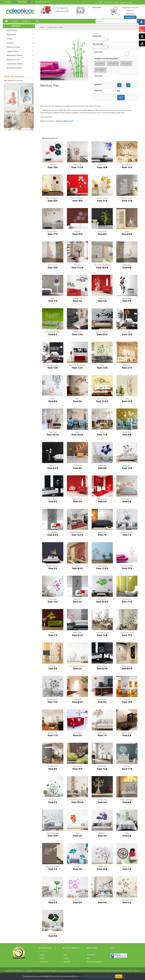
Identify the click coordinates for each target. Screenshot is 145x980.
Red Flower (77, 733)
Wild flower (77, 332)
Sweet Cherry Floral (127, 632)
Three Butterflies (127, 499)
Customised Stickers (15, 64)
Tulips (127, 231)
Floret (77, 900)
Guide (100, 2)
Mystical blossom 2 (77, 532)
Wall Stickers (12, 30)
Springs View (53, 733)
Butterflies (127, 432)
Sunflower (77, 465)
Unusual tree (102, 800)
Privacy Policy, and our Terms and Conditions (96, 976)
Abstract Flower (53, 365)
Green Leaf (77, 699)
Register (123, 2)
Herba (127, 833)
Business (67, 962)
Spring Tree (102, 599)
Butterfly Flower (53, 699)
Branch (102, 900)
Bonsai (53, 632)
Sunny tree (127, 866)
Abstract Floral (127, 165)
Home (42, 955)
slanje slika (97, 7)
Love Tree (127, 766)
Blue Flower (102, 465)
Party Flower (53, 499)
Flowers (53, 165)
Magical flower (127, 666)
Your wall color (98, 44)
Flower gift (77, 165)
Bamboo (53, 666)
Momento (53, 465)
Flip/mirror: (99, 52)
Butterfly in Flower (127, 566)
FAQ (65, 955)
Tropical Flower (77, 499)
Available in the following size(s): (106, 59)
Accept (119, 976)
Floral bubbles (53, 532)
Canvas (9, 39)
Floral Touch (53, 599)
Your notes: (98, 76)
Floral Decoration (53, 766)
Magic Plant (53, 432)
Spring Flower (77, 766)
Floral (102, 432)
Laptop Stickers (13, 51)
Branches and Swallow (77, 800)
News (89, 958)
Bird (77, 399)
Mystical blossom (127, 532)
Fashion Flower (127, 733)
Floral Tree (102, 298)
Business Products (14, 68)
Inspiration (127, 465)
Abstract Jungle (102, 399)
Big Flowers (127, 365)
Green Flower (102, 231)
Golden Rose (127, 265)
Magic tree (102, 866)
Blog (116, 2)
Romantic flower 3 (53, 198)
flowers (77, 231)
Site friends (91, 955)
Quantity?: (98, 84)
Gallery (66, 958)
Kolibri (77, 432)
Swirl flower (102, 165)
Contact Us (109, 2)
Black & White (102, 666)
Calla (127, 399)
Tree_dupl (77, 265)
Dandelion (53, 900)
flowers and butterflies (102, 265)
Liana (53, 399)
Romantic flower (102, 198)
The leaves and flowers (77, 666)
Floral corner (127, 599)
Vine (102, 365)
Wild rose (102, 833)
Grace (77, 566)
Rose (53, 298)
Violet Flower (127, 298)
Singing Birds (77, 298)
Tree (77, 866)
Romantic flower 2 (77, 198)
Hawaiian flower (127, 900)
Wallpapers (11, 34)
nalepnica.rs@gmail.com (64, 121)
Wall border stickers (15, 55)
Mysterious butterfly (53, 332)
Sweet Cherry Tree (102, 632)
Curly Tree (127, 332)
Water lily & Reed (127, 800)
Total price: (98, 90)
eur (14, 2)
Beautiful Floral (53, 231)
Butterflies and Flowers (77, 365)
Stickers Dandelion (53, 833)
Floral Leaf (53, 800)
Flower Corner (127, 198)
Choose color (97, 36)
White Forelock (102, 699)
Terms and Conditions (95, 962)
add (121, 97)
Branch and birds (53, 866)
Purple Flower (77, 632)
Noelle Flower (102, 733)
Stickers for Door (13, 47)
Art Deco (10, 43)
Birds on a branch (102, 332)
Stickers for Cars (13, 59)
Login (130, 2)
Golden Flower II (53, 566)
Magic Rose (77, 599)
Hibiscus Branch (102, 499)
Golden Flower (102, 566)
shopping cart (130, 17)
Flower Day (127, 699)
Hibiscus (53, 933)
